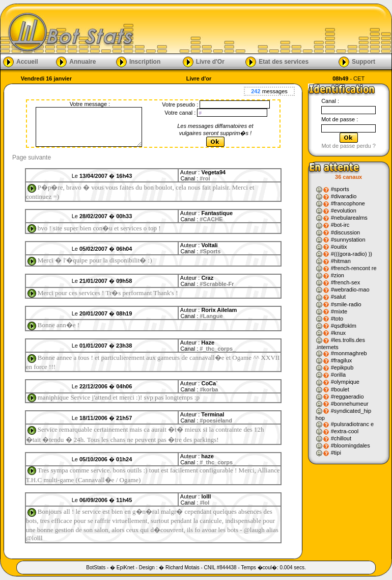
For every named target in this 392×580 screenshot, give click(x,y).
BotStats (96, 568)
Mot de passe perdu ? (348, 146)
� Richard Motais (179, 568)
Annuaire (82, 61)
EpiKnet (125, 568)
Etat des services (284, 61)
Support (363, 61)
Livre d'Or (210, 61)
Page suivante (32, 157)
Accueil (27, 61)
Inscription (145, 61)
